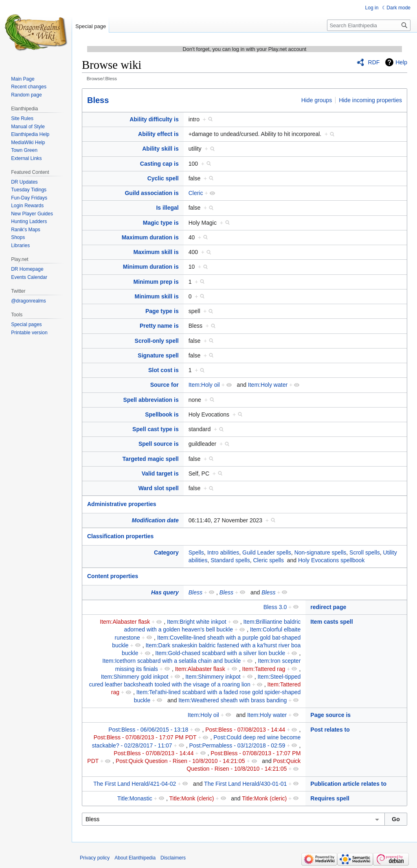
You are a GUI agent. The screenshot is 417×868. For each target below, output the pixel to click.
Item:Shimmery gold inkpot (135, 677)
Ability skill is (160, 149)
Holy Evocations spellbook (331, 560)
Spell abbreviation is (151, 400)
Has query (165, 592)
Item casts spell (331, 622)
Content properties (113, 576)
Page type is (162, 311)
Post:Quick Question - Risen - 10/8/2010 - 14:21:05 (180, 761)
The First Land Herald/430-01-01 (245, 784)
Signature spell (158, 355)
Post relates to (330, 730)
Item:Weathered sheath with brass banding (233, 700)
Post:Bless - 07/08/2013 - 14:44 (245, 730)
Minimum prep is (156, 282)
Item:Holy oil (204, 385)
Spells (196, 552)
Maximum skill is (156, 252)
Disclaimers (173, 858)
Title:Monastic (135, 798)
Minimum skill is (157, 296)
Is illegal (167, 208)
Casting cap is (159, 164)
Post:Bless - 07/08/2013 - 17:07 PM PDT (145, 737)
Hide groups (317, 100)
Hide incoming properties (370, 100)
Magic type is (161, 223)
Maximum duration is (150, 237)
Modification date (155, 520)
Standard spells (230, 560)
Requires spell (330, 798)
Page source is (330, 715)
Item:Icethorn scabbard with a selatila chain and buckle (171, 661)
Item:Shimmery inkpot (213, 677)
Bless (98, 100)
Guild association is (151, 193)
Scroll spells (365, 552)
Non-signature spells (320, 552)
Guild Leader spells (267, 552)
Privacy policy (95, 858)
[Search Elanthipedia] (369, 25)
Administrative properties (122, 504)
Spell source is (159, 444)
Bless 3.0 (275, 607)
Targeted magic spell (150, 459)
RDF (374, 62)
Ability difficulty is (154, 119)
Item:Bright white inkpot (197, 622)
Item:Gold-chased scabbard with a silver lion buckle (220, 653)
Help (401, 62)
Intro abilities (223, 552)
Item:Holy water (268, 385)
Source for (165, 385)
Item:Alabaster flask (125, 622)
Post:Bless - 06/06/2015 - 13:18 (148, 730)
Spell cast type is (156, 429)
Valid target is (160, 473)
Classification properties (120, 536)
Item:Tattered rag (264, 669)
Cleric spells (268, 560)
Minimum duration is (151, 267)
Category (166, 552)
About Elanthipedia (135, 858)
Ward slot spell (159, 488)
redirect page (328, 607)
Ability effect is (158, 134)
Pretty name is (159, 326)
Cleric (196, 193)
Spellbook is (162, 414)
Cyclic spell (163, 178)
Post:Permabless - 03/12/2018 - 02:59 (237, 745)
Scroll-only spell (157, 341)
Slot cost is (164, 370)
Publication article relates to (348, 784)
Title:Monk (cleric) (191, 798)
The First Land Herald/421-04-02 (135, 784)
